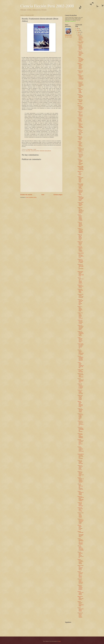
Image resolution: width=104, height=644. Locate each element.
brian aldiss (28, 151)
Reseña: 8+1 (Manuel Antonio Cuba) (80, 243)
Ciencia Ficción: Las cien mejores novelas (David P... (81, 280)
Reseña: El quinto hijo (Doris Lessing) (80, 509)
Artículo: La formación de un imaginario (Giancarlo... (81, 436)
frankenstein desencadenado (45, 151)
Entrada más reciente (26, 195)
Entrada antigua (58, 195)
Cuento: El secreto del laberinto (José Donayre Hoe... (80, 302)
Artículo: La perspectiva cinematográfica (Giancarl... (81, 429)
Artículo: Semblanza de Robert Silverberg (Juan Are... (80, 358)
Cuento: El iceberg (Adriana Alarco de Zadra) (80, 47)
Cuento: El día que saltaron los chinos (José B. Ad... (81, 346)
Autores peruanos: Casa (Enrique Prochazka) (80, 125)
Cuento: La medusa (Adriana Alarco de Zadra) (80, 224)
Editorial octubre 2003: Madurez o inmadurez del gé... (80, 404)
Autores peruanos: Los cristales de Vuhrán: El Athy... (81, 59)
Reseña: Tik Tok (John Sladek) (80, 101)
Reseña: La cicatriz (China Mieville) (80, 119)
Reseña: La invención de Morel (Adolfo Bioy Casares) (81, 498)
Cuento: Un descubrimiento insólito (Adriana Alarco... (81, 327)
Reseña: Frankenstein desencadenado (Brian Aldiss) (81, 534)
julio (79, 34)
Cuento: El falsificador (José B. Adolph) (80, 410)
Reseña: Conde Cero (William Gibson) (81, 593)
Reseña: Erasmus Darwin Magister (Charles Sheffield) (80, 217)
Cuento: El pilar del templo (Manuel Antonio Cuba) (80, 237)
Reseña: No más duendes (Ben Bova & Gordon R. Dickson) (81, 210)
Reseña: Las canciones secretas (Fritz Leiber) (80, 192)
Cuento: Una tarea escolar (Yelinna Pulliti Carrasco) (80, 315)
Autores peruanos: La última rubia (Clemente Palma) (80, 162)
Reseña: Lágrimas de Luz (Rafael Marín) (81, 380)
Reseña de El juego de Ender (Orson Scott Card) (81, 274)
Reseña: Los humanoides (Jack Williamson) (81, 375)
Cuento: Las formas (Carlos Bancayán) (80, 392)
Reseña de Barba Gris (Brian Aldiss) (80, 291)
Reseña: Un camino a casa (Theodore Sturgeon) (80, 114)
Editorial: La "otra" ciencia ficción (80, 173)
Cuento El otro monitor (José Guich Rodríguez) (81, 296)
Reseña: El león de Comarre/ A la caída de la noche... (80, 386)
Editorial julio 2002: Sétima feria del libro (81, 598)
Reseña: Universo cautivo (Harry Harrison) (80, 144)
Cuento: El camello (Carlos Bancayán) (80, 504)
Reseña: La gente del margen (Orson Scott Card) (81, 474)
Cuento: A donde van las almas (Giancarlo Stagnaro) (80, 230)
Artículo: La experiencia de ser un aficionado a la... (81, 423)
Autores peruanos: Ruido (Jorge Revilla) (80, 90)
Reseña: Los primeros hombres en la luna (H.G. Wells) (81, 84)
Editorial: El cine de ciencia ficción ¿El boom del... (80, 581)
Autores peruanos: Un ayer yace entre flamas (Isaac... (80, 132)
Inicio (43, 195)
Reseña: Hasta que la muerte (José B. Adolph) (81, 515)
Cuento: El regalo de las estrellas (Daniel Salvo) (80, 53)
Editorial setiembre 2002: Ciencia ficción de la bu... (80, 555)
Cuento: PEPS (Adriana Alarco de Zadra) (80, 204)
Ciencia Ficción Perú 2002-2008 (47, 6)
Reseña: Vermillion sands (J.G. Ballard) (80, 96)
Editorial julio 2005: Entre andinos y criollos (80, 156)
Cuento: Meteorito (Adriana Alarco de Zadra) (80, 340)
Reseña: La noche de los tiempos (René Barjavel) (80, 38)
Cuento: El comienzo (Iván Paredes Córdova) (80, 249)
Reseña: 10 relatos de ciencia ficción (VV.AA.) (80, 468)
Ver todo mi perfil (68, 37)
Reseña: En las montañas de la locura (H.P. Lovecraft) (81, 456)
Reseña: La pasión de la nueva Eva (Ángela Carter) (81, 521)
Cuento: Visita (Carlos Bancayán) (80, 371)
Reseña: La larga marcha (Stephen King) (80, 309)
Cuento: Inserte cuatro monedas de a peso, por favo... (81, 365)
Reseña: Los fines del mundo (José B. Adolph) (80, 397)
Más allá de (80, 104)
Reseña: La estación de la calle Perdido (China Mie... (80, 416)
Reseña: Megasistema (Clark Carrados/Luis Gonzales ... (81, 77)
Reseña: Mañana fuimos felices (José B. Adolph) (81, 352)
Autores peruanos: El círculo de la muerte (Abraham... (81, 150)
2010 (78, 29)
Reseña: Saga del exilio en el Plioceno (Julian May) (81, 168)
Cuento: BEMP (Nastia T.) (81, 42)
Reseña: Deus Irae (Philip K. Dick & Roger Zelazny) (80, 186)
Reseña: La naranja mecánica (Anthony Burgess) (80, 587)
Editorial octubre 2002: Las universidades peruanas (81, 548)
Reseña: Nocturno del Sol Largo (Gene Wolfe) (81, 604)
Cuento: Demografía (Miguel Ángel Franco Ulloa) (80, 179)
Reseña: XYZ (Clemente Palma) (80, 72)
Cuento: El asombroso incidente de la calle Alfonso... (81, 333)
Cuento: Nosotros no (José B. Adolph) (81, 493)
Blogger (59, 641)
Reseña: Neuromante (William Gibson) (81, 609)
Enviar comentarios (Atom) (31, 197)
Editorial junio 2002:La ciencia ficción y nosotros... (80, 615)
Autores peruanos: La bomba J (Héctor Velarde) (80, 562)
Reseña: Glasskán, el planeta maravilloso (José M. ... (81, 480)
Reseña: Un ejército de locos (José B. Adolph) (80, 261)
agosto (79, 32)
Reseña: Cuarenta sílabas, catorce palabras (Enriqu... (80, 66)
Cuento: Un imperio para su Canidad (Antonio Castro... (81, 198)
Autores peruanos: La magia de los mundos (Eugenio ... (81, 108)
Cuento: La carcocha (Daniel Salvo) (80, 138)
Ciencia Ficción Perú (35, 151)
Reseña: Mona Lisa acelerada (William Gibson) (81, 568)
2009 (78, 31)
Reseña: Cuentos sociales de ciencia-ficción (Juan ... (81, 450)
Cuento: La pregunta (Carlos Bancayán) (80, 462)
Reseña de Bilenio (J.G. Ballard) (81, 286)
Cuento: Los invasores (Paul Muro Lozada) (80, 322)
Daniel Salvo (69, 35)
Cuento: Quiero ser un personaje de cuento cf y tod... (81, 255)
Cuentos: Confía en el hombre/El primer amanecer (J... (81, 442)
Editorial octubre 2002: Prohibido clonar (80, 527)
